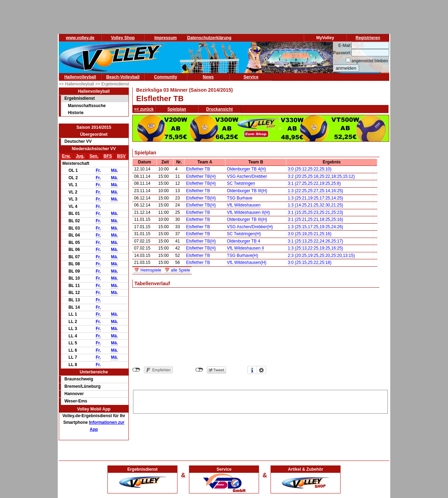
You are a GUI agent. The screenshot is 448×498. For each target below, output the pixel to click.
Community (166, 77)
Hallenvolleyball (80, 77)
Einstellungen (261, 370)
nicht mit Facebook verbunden (136, 370)
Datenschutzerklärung (209, 38)
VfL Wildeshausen (244, 205)
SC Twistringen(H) (244, 234)
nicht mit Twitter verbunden (199, 370)
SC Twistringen (241, 183)
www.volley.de (80, 38)
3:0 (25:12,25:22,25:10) (310, 169)
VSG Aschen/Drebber (247, 176)
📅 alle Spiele (177, 270)
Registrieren (368, 38)
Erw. (66, 156)
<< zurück (144, 109)
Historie (76, 113)
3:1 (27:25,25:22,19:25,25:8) (314, 183)
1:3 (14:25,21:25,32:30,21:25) (315, 205)
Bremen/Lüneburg (82, 386)
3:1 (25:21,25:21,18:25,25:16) (315, 219)
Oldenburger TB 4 (243, 241)
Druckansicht (219, 109)
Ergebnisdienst (80, 98)
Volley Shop (123, 38)
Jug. (80, 156)
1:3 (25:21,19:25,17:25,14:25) (315, 198)
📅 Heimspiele (148, 270)
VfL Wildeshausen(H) (247, 262)
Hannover (74, 394)
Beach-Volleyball (123, 77)
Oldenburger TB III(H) (247, 191)
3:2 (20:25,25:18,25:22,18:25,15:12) (321, 176)
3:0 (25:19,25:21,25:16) (310, 234)
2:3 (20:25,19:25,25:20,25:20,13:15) (321, 255)
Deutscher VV (78, 141)
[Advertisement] (260, 401)
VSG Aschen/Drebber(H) (250, 227)
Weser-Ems (76, 401)
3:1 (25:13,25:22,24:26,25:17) (315, 241)
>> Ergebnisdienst (112, 84)
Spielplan (177, 109)
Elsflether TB (198, 169)
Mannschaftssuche (87, 106)
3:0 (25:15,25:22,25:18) (310, 262)
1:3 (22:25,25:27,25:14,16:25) (315, 191)
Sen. (94, 156)
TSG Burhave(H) (242, 255)
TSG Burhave (240, 198)
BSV (121, 156)
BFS (108, 156)
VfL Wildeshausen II (245, 248)
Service (251, 77)
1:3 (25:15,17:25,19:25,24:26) (315, 227)
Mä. (114, 170)
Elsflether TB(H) (201, 176)
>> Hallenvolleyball (77, 84)
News (208, 77)
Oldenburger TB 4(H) (246, 169)
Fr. (99, 170)
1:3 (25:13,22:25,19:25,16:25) (315, 248)
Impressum (166, 38)
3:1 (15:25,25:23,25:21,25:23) (315, 212)
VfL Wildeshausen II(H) (248, 212)
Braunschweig (79, 379)
